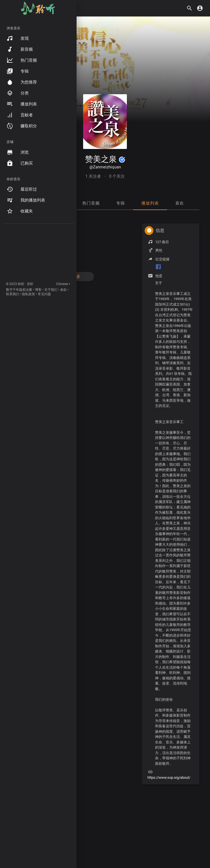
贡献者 (20, 115)
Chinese (62, 284)
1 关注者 (93, 176)
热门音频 (22, 60)
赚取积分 (22, 126)
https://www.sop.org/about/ (169, 778)
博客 (38, 290)
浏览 (18, 152)
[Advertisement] (38, 254)
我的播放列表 (26, 200)
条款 (63, 290)
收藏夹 (20, 211)
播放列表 (22, 104)
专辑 (18, 71)
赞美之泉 (105, 159)
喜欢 (180, 203)
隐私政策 (28, 294)
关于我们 (51, 290)
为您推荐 (22, 82)
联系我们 (13, 294)
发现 (18, 38)
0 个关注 (117, 176)
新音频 (20, 49)
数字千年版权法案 (19, 290)
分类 (18, 93)
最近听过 (22, 189)
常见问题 (44, 294)
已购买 (20, 163)
